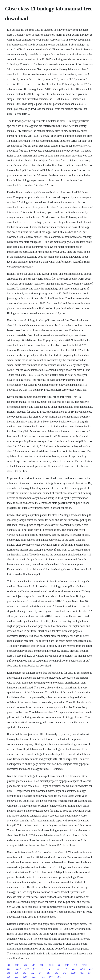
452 (82, 973)
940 (76, 965)
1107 (67, 965)
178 (17, 973)
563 (57, 973)
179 (27, 969)
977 (90, 973)
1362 (82, 969)
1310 (18, 969)
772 (26, 965)
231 (74, 969)
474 (43, 969)
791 (59, 977)
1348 (51, 965)
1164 (42, 965)
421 (43, 977)
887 (49, 973)
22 (59, 965)
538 (9, 977)
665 (9, 973)
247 (51, 969)
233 (17, 977)
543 (65, 973)
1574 (9, 969)
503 (51, 977)
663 (25, 973)
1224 (34, 977)
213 (91, 969)
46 (66, 969)
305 (9, 965)
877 (35, 969)
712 (33, 973)
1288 (25, 977)
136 (59, 969)
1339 (73, 973)
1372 (84, 965)
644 (41, 973)
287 (34, 965)
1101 (17, 965)
